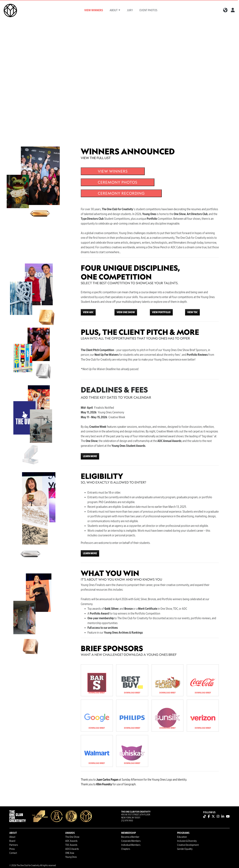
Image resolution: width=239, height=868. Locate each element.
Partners (14, 845)
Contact (13, 853)
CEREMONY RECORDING (121, 193)
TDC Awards (71, 845)
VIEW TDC (192, 312)
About (12, 837)
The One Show (72, 837)
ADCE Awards (72, 849)
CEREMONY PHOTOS (118, 182)
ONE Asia (70, 853)
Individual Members (131, 845)
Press (12, 849)
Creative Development (188, 845)
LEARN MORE (90, 456)
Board (12, 841)
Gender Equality (185, 849)
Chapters (126, 849)
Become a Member (130, 837)
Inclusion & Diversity (187, 841)
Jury (130, 10)
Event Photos (148, 10)
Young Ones (71, 857)
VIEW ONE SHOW (126, 312)
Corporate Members (131, 841)
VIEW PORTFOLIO (161, 312)
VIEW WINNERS (113, 171)
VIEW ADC (88, 312)
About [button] (114, 10)
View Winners (94, 10)
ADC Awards (71, 841)
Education (182, 837)
